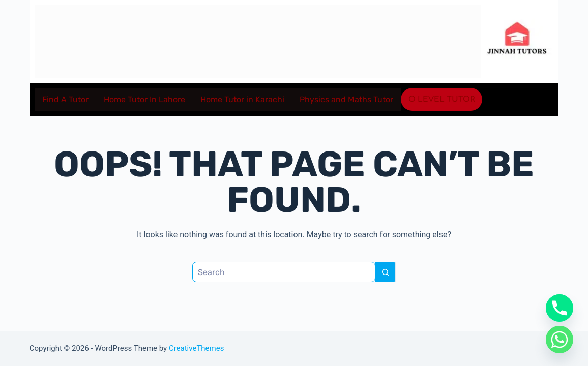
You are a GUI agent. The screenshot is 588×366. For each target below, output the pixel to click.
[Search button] (386, 272)
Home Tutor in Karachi (242, 99)
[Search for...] (284, 272)
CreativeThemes (197, 348)
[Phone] (560, 308)
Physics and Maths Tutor (346, 99)
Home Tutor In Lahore (144, 99)
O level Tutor (442, 99)
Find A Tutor (65, 99)
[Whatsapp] (560, 340)
